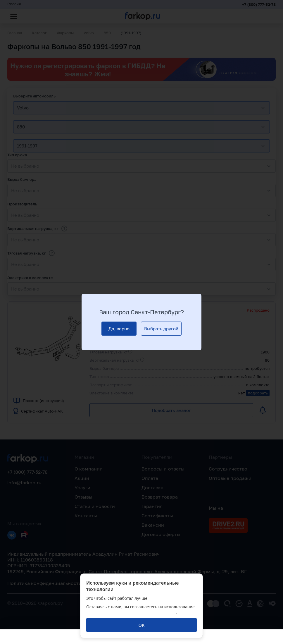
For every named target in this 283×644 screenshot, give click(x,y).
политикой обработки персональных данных (131, 612)
